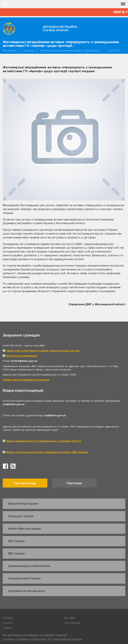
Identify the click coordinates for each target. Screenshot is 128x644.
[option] (27, 484)
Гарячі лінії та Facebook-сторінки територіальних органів (43, 351)
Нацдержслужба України (24, 578)
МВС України (16, 554)
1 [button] (63, 492)
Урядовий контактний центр (27, 591)
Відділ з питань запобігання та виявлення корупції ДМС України (47, 452)
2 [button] (68, 492)
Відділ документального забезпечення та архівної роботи (44, 441)
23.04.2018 (114, 51)
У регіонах (28, 51)
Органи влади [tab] (25, 483)
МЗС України (16, 541)
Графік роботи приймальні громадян (26, 380)
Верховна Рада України (23, 504)
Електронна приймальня (21, 356)
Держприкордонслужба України (29, 566)
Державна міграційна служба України (60, 29)
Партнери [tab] (74, 483)
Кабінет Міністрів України (25, 529)
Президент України (21, 516)
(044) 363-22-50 (12, 346)
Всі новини (9, 51)
